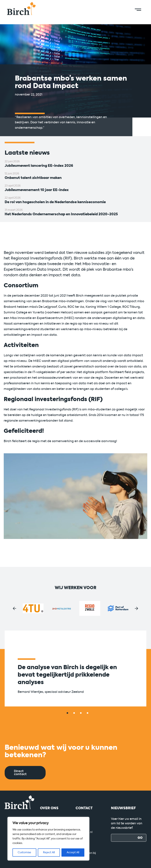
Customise (24, 852)
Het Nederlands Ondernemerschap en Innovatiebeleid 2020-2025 (61, 214)
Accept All (73, 852)
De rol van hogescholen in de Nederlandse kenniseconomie (55, 202)
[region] (48, 839)
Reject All (49, 852)
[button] (15, 608)
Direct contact (20, 773)
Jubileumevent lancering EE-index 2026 (39, 166)
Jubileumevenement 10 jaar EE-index (37, 190)
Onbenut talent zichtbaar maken (33, 178)
